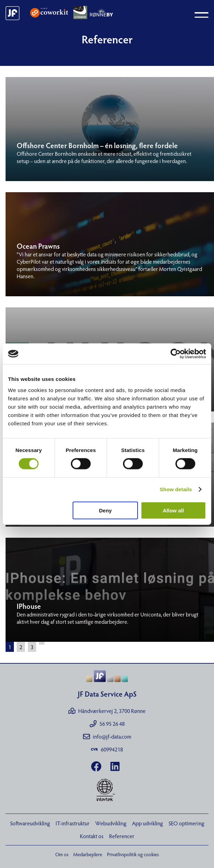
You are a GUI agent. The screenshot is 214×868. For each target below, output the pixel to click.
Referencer (122, 836)
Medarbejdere (88, 854)
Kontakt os (92, 836)
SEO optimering (186, 823)
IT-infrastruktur (73, 823)
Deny (105, 510)
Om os (62, 854)
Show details (176, 489)
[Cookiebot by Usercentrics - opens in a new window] (176, 354)
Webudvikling (111, 823)
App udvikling (147, 823)
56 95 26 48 (107, 724)
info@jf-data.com (107, 736)
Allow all (174, 510)
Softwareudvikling (30, 823)
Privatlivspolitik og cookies (133, 854)
